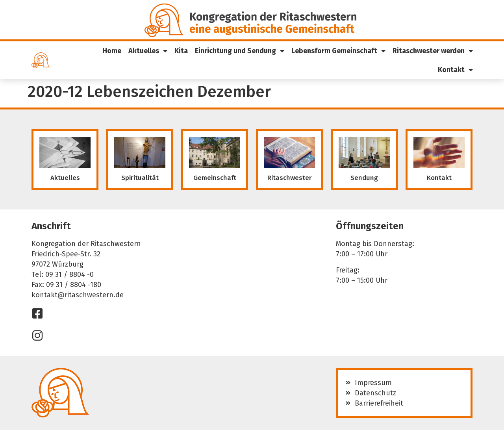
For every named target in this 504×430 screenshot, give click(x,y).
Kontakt (455, 70)
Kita (181, 51)
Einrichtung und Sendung (240, 51)
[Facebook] (37, 313)
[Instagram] (37, 335)
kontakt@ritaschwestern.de (78, 295)
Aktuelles (148, 51)
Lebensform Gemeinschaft (338, 51)
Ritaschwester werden (433, 51)
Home (112, 51)
